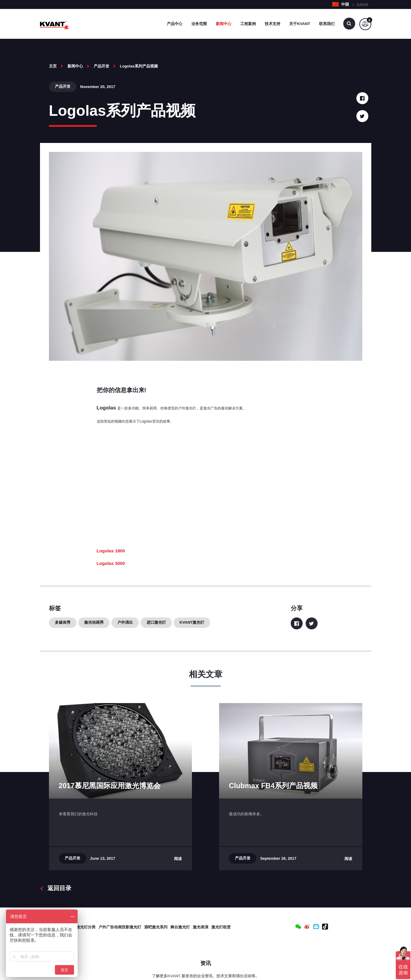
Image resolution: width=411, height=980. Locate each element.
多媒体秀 (63, 622)
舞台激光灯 (180, 927)
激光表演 (201, 927)
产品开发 (101, 66)
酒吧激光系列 (156, 927)
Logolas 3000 (111, 563)
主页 (53, 66)
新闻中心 (224, 24)
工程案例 (248, 24)
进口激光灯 (156, 622)
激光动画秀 (94, 622)
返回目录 (56, 888)
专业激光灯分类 (82, 927)
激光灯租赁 (221, 927)
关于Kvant (300, 24)
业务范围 (199, 24)
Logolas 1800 (111, 551)
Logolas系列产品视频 (139, 66)
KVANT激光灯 (192, 622)
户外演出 (125, 622)
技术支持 (273, 24)
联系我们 (327, 24)
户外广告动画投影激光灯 (120, 927)
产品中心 (175, 24)
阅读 (178, 859)
